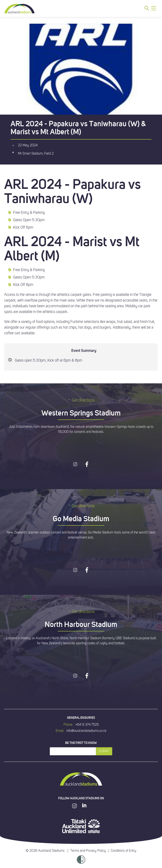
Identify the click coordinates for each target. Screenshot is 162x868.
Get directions (81, 400)
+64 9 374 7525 (87, 725)
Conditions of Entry (124, 851)
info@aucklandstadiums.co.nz (86, 731)
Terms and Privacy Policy (88, 851)
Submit (104, 751)
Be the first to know (81, 743)
